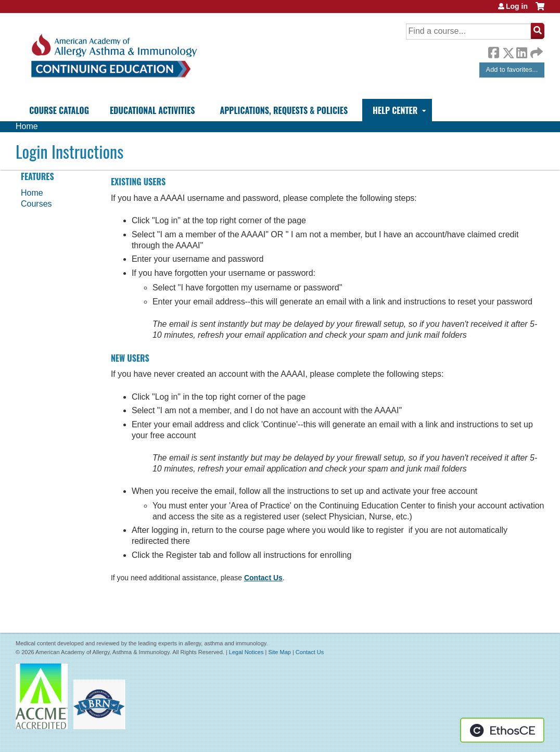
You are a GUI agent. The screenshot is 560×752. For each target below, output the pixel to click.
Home (27, 126)
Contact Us (263, 578)
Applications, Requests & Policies (284, 110)
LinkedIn (521, 51)
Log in (517, 6)
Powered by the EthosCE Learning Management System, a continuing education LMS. (502, 730)
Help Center (395, 110)
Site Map (279, 652)
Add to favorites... (512, 69)
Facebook (493, 51)
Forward (536, 50)
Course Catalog (59, 110)
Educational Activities (152, 110)
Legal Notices (246, 652)
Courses (36, 204)
